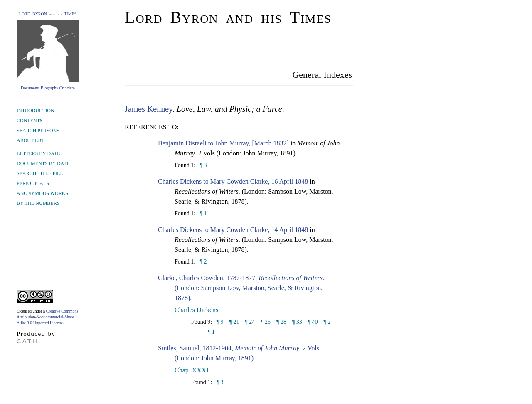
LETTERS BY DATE (38, 153)
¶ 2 (202, 262)
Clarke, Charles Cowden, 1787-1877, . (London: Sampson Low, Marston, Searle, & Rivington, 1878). (241, 288)
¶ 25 (266, 322)
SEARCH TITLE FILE (40, 173)
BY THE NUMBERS (38, 203)
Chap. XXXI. (192, 370)
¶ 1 (202, 213)
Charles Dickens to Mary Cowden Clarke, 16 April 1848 (233, 181)
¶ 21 (234, 322)
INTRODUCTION (36, 111)
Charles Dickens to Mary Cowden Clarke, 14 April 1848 (233, 230)
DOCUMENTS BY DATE (43, 163)
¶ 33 (297, 322)
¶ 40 (313, 322)
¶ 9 (219, 322)
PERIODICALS (33, 183)
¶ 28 (281, 322)
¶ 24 (250, 322)
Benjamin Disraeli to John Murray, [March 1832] (223, 143)
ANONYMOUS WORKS (42, 193)
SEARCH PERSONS (38, 131)
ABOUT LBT (31, 140)
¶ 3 (202, 165)
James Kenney (149, 109)
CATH (27, 341)
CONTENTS (30, 121)
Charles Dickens (196, 310)
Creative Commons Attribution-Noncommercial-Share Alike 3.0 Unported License (47, 317)
